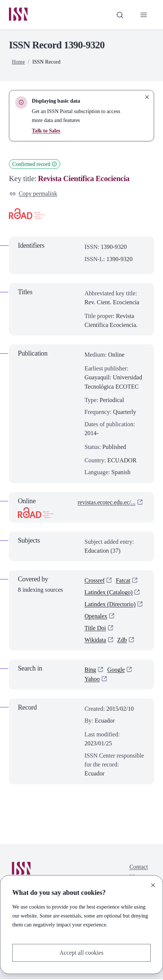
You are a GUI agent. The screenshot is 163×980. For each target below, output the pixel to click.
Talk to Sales (46, 131)
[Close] (153, 885)
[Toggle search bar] (119, 15)
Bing (90, 671)
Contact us (138, 873)
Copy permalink (34, 194)
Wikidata (95, 641)
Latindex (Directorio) (110, 605)
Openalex (96, 617)
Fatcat (124, 581)
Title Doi (95, 629)
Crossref (95, 581)
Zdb (122, 641)
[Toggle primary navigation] (144, 15)
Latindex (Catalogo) (109, 593)
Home (18, 62)
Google (116, 671)
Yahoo (92, 680)
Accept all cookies (81, 953)
